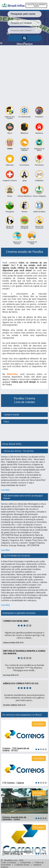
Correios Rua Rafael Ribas (16, 621)
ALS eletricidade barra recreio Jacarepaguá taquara (23, 497)
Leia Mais (5, 490)
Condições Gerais (22, 865)
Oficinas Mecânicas (24, 191)
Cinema (10, 144)
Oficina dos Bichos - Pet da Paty (19, 451)
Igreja (24, 176)
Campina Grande (11, 415)
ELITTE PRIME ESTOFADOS (17, 556)
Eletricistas (10, 160)
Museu (10, 191)
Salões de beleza (39, 207)
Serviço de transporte (24, 223)
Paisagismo (10, 207)
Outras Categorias (39, 191)
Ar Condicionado (24, 112)
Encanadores (24, 160)
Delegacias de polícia (39, 145)
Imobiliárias (39, 176)
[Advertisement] (24, 71)
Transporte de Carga (32, 238)
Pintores (24, 207)
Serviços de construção (39, 223)
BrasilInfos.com (11, 860)
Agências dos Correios (10, 113)
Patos (6, 422)
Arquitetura (39, 112)
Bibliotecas (24, 128)
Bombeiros (39, 128)
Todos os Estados (9, 862)
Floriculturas (39, 160)
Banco (10, 128)
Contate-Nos (26, 862)
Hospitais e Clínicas (10, 176)
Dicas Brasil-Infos (12, 444)
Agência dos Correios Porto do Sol (21, 683)
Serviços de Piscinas (17, 238)
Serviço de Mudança (10, 223)
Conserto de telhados (24, 145)
